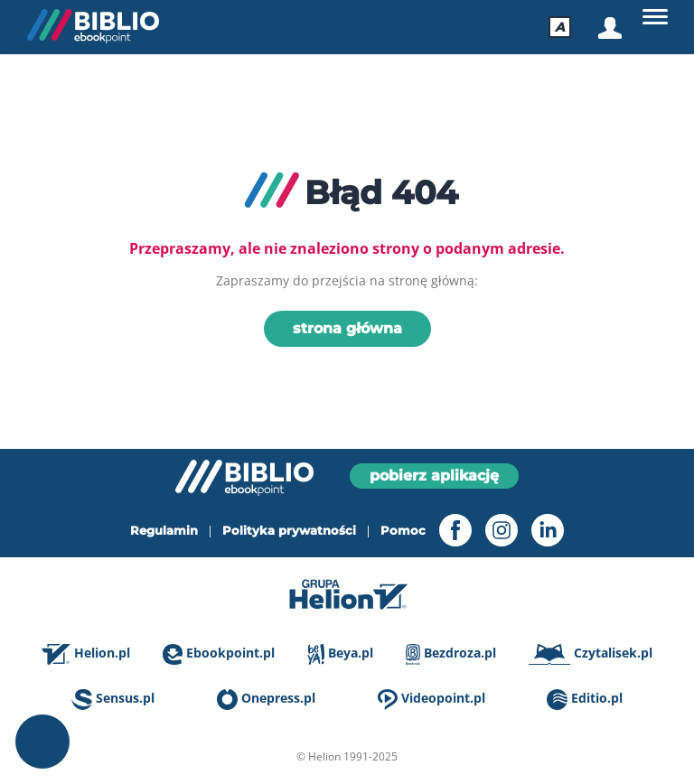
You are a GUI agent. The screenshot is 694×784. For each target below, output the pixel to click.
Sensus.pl (113, 700)
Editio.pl (585, 700)
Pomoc (403, 530)
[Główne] (655, 17)
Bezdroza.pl (451, 654)
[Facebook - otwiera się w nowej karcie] (449, 530)
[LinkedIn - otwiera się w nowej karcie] (541, 530)
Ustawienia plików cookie (42, 742)
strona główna (347, 328)
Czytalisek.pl (591, 654)
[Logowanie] (608, 28)
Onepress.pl (266, 700)
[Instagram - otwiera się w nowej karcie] (495, 530)
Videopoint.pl (431, 700)
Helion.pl (86, 654)
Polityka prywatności (289, 530)
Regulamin (164, 530)
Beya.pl (340, 654)
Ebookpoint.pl (219, 654)
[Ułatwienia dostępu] (560, 27)
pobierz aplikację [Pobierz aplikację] (434, 476)
